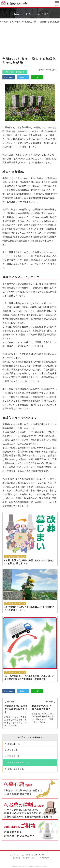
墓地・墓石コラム (16, 769)
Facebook (9, 77)
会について (16, 858)
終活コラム (13, 750)
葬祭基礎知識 (14, 756)
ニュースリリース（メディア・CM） (33, 855)
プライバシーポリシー (30, 858)
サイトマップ (44, 858)
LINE (37, 77)
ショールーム (14, 855)
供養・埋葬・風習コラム (15, 72)
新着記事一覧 (14, 744)
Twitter (23, 77)
